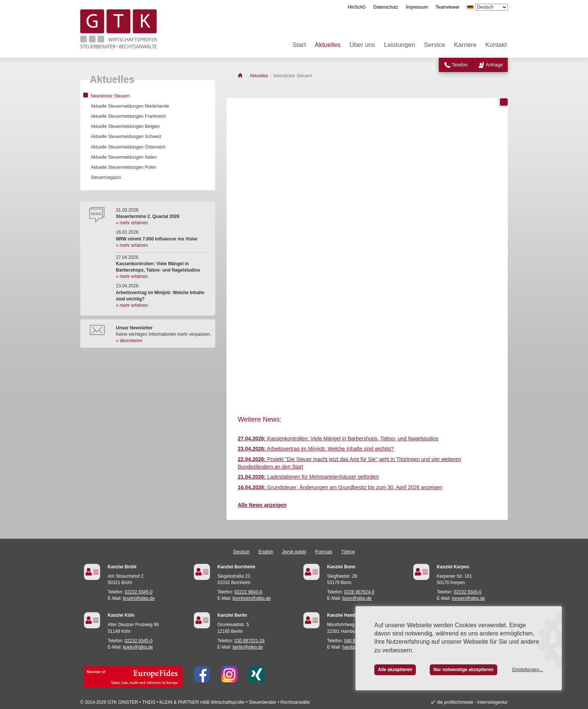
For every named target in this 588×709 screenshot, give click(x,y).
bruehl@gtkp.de (139, 598)
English (266, 552)
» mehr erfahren (132, 223)
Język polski (294, 552)
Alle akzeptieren (395, 670)
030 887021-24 (250, 641)
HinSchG (357, 7)
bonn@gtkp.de (357, 598)
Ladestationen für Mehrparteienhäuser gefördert (308, 477)
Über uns (362, 45)
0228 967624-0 (359, 592)
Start (299, 45)
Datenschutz (386, 7)
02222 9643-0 (248, 592)
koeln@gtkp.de (138, 647)
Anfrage (494, 65)
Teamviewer (447, 7)
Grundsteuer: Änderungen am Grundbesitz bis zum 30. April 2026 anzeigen (340, 487)
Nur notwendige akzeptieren (463, 670)
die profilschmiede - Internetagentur (472, 702)
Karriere (465, 45)
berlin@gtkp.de (248, 647)
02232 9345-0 (139, 592)
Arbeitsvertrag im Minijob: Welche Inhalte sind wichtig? (316, 449)
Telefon (460, 65)
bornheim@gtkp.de (252, 598)
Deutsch (241, 552)
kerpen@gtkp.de (468, 598)
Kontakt (496, 45)
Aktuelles (328, 45)
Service (435, 45)
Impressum (417, 7)
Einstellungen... (528, 670)
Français (324, 552)
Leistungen (400, 45)
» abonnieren (129, 341)
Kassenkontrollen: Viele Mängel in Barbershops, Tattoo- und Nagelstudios (338, 439)
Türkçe (348, 552)
